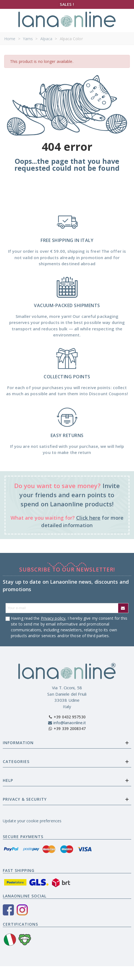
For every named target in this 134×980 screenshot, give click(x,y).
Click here (88, 518)
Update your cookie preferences (32, 821)
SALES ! (67, 4)
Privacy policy (53, 618)
